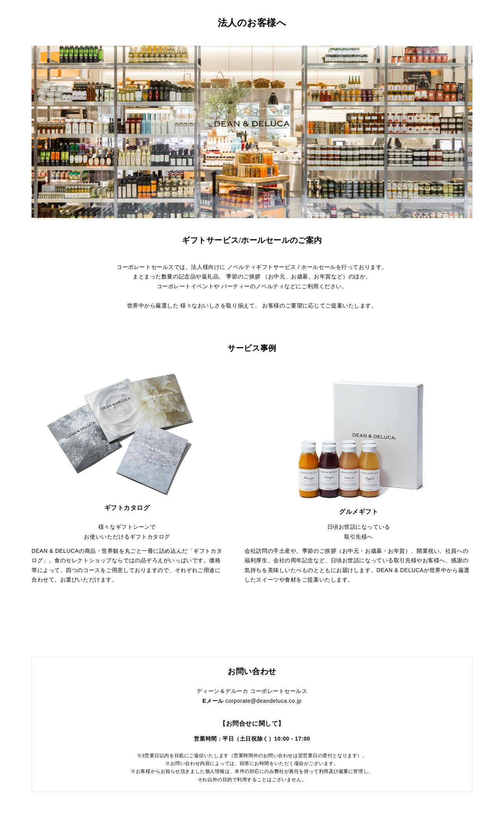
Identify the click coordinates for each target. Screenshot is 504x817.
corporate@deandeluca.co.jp (263, 701)
